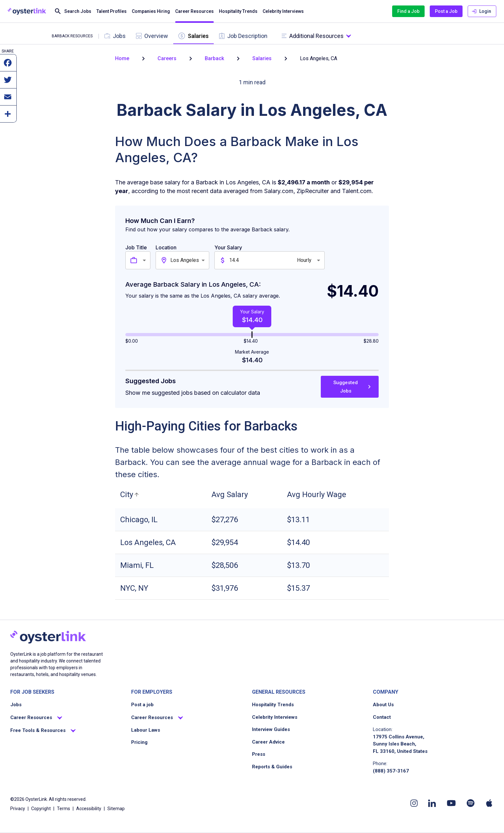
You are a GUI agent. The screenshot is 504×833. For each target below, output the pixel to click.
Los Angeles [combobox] (185, 260)
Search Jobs (73, 11)
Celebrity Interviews (283, 11)
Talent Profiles (112, 11)
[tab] (115, 36)
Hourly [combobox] (304, 260)
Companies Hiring (151, 11)
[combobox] (145, 260)
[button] (130, 495)
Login (482, 11)
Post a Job (446, 11)
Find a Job (408, 11)
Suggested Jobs (350, 387)
